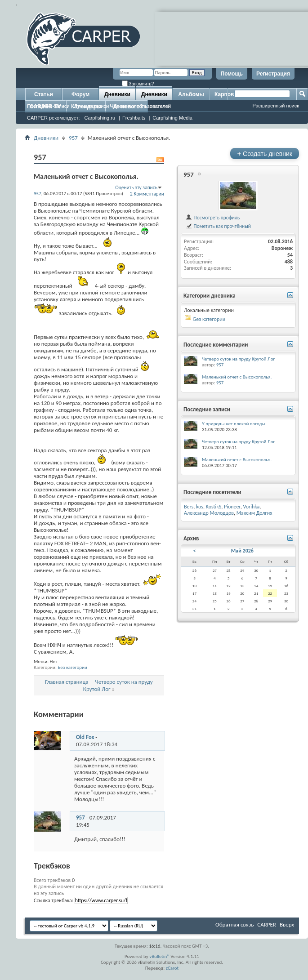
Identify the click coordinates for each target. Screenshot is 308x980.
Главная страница (67, 682)
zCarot (172, 968)
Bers (189, 507)
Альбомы (191, 94)
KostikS (214, 507)
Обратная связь (234, 924)
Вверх (287, 924)
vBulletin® (159, 956)
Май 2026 (242, 551)
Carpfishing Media (172, 118)
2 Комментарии (147, 194)
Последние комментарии (216, 345)
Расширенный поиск (276, 106)
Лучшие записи (92, 106)
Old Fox (85, 737)
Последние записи (48, 106)
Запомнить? (138, 84)
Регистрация (273, 74)
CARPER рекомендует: (54, 118)
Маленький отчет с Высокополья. (237, 377)
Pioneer (232, 507)
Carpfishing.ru (100, 118)
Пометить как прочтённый (218, 226)
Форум (80, 94)
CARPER (267, 924)
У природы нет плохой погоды (234, 424)
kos (200, 507)
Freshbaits (134, 118)
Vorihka (251, 507)
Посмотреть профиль (212, 218)
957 (73, 138)
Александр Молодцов (209, 513)
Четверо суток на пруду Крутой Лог (238, 359)
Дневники (117, 94)
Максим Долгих (254, 513)
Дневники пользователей (142, 106)
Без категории (72, 667)
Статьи (44, 94)
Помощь (232, 74)
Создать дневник (265, 154)
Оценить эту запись (136, 187)
